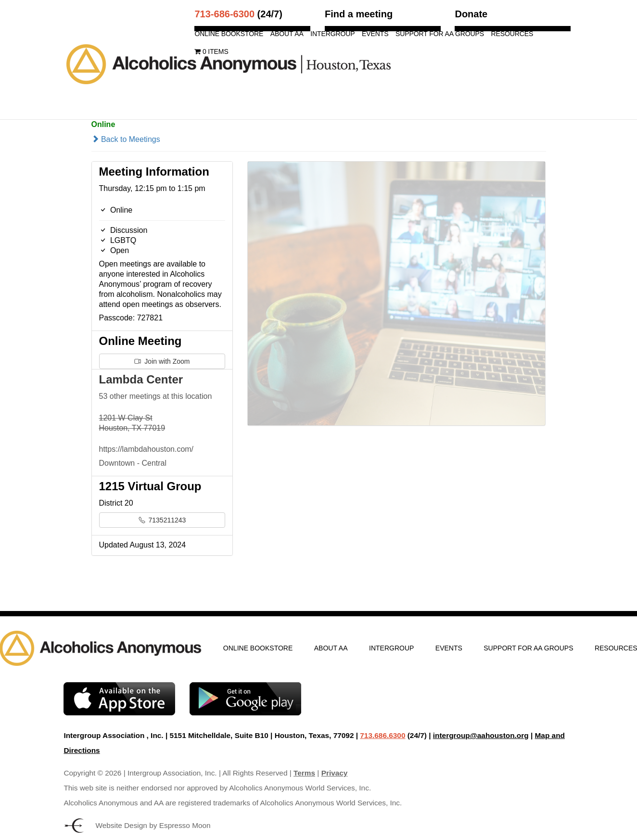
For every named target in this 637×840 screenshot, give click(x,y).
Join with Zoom (162, 361)
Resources (512, 34)
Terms (304, 773)
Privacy (335, 773)
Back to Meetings (126, 139)
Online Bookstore (229, 34)
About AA (287, 34)
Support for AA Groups (440, 34)
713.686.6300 (382, 735)
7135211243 (162, 520)
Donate (471, 14)
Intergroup (332, 34)
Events (375, 34)
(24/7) (238, 14)
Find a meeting (359, 14)
